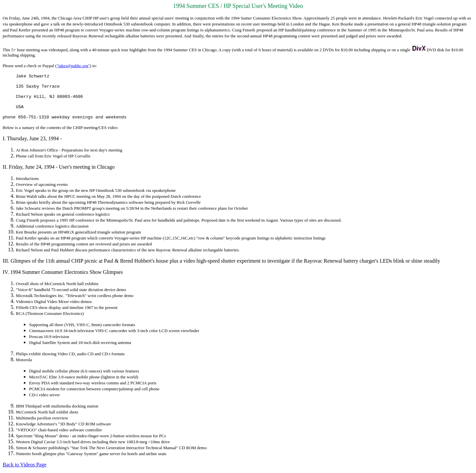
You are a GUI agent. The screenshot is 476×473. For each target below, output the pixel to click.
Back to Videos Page (25, 465)
